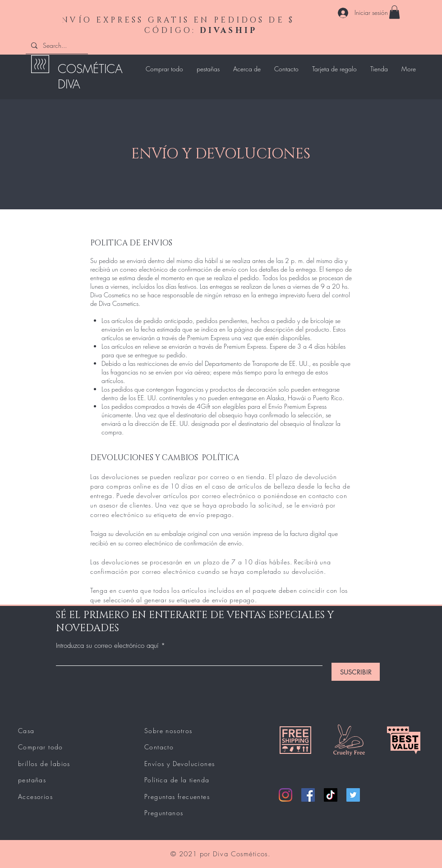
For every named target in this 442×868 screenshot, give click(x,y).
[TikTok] (331, 795)
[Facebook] (308, 795)
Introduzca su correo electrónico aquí (107, 646)
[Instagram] (285, 795)
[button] (394, 12)
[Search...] (56, 45)
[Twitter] (353, 795)
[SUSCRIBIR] (356, 672)
